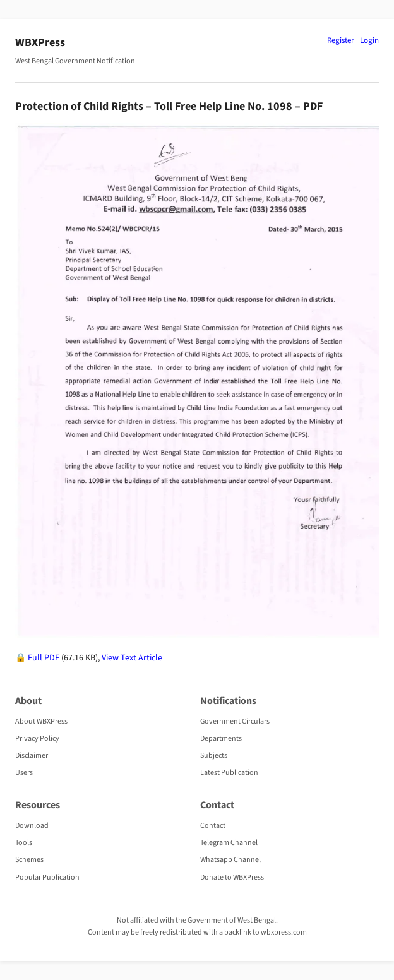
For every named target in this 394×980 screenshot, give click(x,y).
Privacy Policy (37, 738)
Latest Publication (229, 773)
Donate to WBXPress (232, 877)
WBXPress (40, 43)
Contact (213, 826)
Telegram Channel (229, 843)
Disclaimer (32, 756)
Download (32, 826)
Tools (24, 843)
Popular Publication (47, 877)
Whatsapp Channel (230, 860)
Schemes (29, 860)
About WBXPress (41, 721)
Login (369, 40)
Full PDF (44, 658)
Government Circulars (235, 721)
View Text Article (132, 658)
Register (341, 40)
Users (24, 773)
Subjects (214, 756)
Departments (221, 738)
